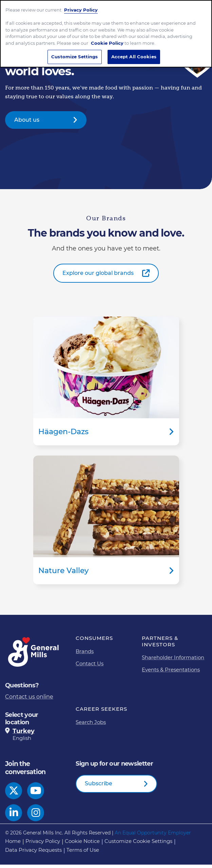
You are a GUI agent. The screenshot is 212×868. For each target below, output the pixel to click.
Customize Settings (74, 53)
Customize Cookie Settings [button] (138, 844)
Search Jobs (91, 725)
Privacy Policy (81, 6)
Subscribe (99, 787)
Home (13, 844)
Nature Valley (106, 523)
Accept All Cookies (134, 53)
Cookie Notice (82, 844)
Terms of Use (83, 853)
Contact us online (29, 700)
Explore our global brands (98, 276)
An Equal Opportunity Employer (153, 836)
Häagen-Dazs (106, 384)
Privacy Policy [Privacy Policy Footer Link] (43, 844)
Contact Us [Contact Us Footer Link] (90, 667)
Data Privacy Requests (33, 853)
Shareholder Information (173, 661)
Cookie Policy (107, 39)
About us (27, 123)
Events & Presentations (171, 673)
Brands (85, 655)
